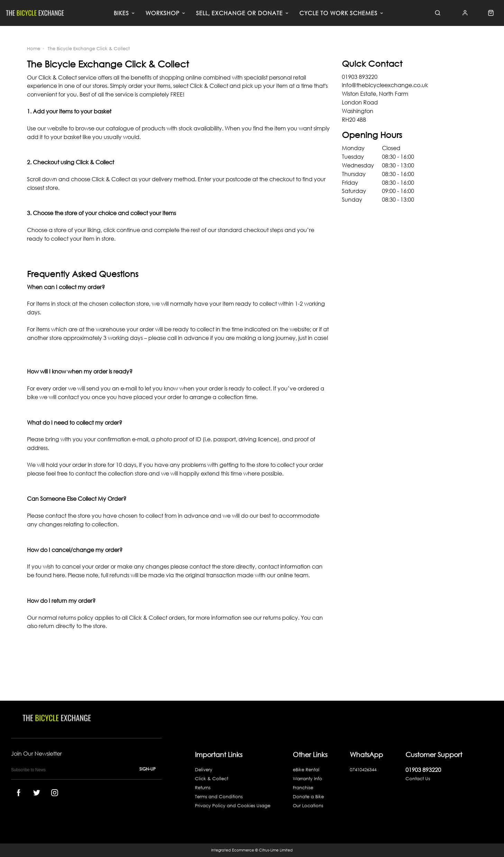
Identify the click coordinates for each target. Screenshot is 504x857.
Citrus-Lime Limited (276, 850)
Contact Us (418, 779)
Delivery (204, 770)
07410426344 (363, 770)
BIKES (121, 13)
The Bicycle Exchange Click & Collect (89, 49)
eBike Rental (306, 770)
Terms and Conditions (219, 797)
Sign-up (147, 769)
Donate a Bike (308, 797)
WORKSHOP (162, 13)
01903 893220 (423, 770)
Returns (203, 788)
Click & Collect (212, 779)
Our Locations (308, 806)
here (59, 575)
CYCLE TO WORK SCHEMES (338, 13)
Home (34, 49)
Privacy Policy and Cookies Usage (233, 806)
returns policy (281, 618)
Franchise (303, 788)
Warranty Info (307, 779)
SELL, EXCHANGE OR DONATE (239, 13)
